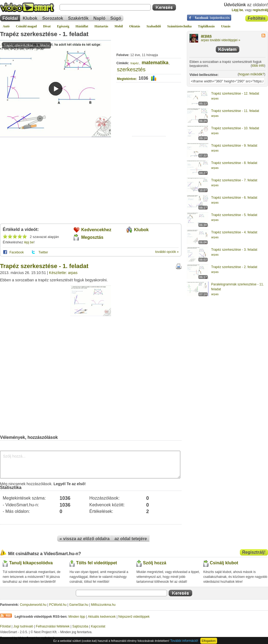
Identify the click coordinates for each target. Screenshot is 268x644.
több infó (258, 66)
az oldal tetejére (131, 539)
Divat (47, 26)
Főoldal (10, 18)
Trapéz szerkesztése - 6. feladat (234, 198)
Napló (99, 18)
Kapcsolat (98, 626)
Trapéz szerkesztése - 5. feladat (234, 215)
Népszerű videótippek (134, 617)
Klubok (30, 18)
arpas (206, 36)
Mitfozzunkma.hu (103, 605)
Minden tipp (77, 617)
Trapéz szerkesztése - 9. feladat (234, 146)
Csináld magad (26, 26)
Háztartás (101, 26)
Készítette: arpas (63, 273)
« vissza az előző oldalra (85, 539)
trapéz (135, 63)
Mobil (119, 26)
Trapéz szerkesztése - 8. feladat (234, 163)
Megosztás (92, 237)
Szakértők (78, 18)
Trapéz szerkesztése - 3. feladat (234, 250)
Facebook (17, 252)
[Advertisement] (149, 119)
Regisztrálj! (254, 552)
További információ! (184, 641)
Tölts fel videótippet (97, 563)
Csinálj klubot (224, 563)
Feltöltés (257, 18)
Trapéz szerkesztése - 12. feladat (235, 94)
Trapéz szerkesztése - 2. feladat (234, 267)
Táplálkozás (206, 26)
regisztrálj (260, 10)
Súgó (116, 18)
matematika (155, 63)
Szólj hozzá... (90, 465)
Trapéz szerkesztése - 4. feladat (234, 232)
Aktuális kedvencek (102, 617)
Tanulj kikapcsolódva (31, 563)
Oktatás (135, 26)
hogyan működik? (251, 74)
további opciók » (167, 252)
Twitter (43, 252)
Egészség (63, 26)
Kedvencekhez (96, 230)
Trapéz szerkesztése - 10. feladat (235, 128)
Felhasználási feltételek (53, 626)
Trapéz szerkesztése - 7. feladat (234, 180)
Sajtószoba (80, 626)
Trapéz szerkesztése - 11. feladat (235, 111)
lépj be (29, 242)
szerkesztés (131, 69)
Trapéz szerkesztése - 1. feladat (44, 34)
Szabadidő (154, 26)
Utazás (226, 26)
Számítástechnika (179, 26)
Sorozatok (53, 18)
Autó (6, 26)
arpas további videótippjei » (220, 40)
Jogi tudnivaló (23, 626)
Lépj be (237, 10)
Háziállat (82, 26)
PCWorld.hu (58, 605)
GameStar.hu (79, 605)
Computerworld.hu (33, 605)
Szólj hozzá (155, 563)
